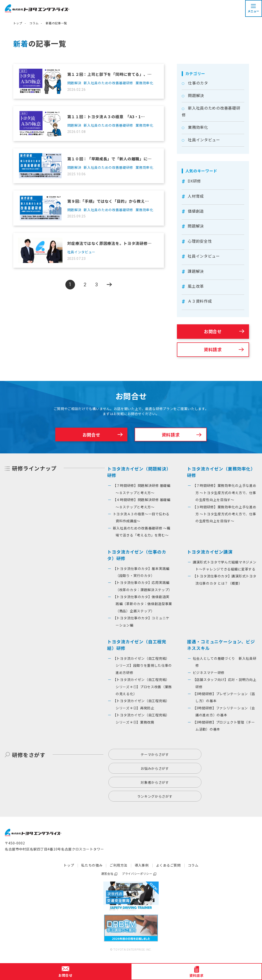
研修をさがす (29, 755)
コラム (34, 23)
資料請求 (213, 349)
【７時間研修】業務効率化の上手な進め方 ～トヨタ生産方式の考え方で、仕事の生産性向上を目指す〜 (225, 493)
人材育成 (196, 196)
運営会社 (107, 873)
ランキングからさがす (155, 796)
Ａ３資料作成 (200, 301)
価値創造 (196, 211)
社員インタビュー (204, 140)
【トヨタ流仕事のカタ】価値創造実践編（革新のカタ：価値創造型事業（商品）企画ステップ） (143, 604)
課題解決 (196, 271)
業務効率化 (198, 127)
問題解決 (196, 95)
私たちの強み (92, 865)
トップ (18, 23)
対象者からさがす (155, 782)
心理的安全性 (200, 241)
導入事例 (142, 865)
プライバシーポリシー (137, 873)
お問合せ (213, 331)
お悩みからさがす (155, 768)
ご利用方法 (119, 865)
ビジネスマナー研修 (209, 673)
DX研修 (194, 181)
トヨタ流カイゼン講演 (210, 552)
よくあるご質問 (168, 865)
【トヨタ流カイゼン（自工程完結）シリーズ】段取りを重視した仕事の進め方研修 (143, 665)
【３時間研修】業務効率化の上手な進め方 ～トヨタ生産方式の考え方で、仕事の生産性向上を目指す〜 (225, 514)
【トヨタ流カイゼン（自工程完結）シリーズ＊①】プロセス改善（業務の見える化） (143, 687)
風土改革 (196, 286)
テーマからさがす (155, 754)
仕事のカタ (198, 83)
